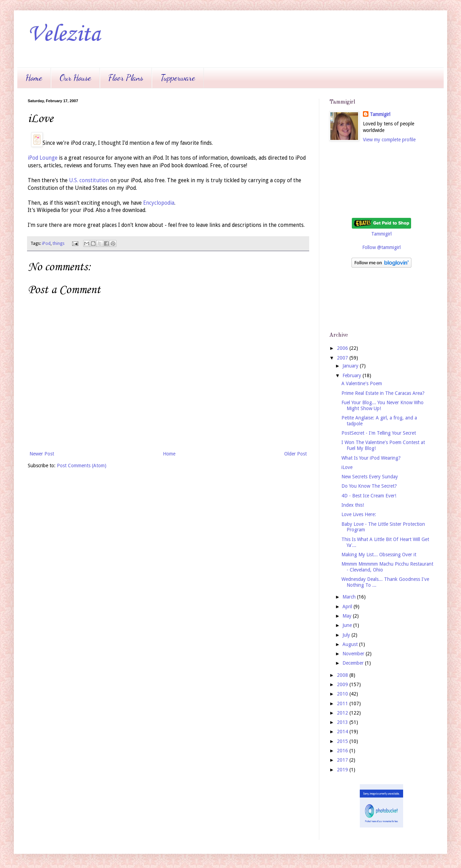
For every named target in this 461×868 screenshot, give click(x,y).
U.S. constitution (89, 180)
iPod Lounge (43, 158)
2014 (343, 732)
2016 (343, 751)
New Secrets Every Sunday (370, 477)
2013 (343, 722)
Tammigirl (380, 114)
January (351, 366)
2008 (343, 675)
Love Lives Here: (359, 514)
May (348, 616)
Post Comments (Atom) (82, 466)
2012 (343, 713)
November (354, 654)
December (354, 663)
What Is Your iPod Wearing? (371, 458)
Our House (75, 78)
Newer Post (42, 454)
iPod (46, 243)
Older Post (295, 454)
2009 (343, 684)
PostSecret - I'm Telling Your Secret (379, 433)
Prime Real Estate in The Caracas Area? (383, 393)
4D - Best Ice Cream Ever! (369, 496)
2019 (343, 770)
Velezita (64, 35)
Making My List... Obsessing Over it (379, 555)
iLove (347, 467)
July (347, 635)
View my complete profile (389, 140)
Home (34, 78)
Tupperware (178, 78)
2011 (343, 703)
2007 (343, 358)
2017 (343, 760)
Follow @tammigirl (381, 247)
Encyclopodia (159, 203)
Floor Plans (126, 78)
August (351, 644)
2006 (343, 348)
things (59, 243)
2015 (343, 741)
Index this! (353, 505)
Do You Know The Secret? (369, 486)
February (353, 375)
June (348, 625)
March (350, 597)
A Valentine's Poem (362, 383)
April (348, 606)
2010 (343, 694)
